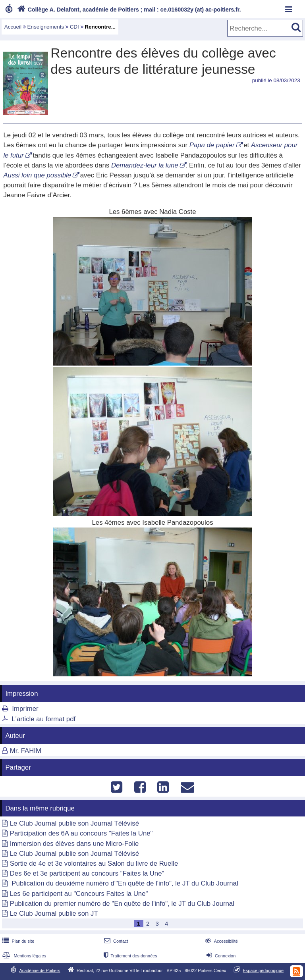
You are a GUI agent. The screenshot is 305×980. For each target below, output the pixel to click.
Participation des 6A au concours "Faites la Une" (81, 833)
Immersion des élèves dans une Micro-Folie (74, 844)
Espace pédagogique (263, 970)
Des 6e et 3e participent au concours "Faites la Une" (87, 873)
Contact (115, 941)
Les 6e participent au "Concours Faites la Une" (79, 894)
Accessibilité (221, 941)
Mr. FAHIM (26, 751)
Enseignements (46, 27)
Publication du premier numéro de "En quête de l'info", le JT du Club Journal (122, 904)
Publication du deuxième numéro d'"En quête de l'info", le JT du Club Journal (124, 883)
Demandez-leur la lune (145, 165)
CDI (74, 27)
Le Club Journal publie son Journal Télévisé (74, 823)
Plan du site (17, 941)
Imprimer (25, 709)
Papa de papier (212, 145)
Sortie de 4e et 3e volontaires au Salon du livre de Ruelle (94, 864)
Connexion (220, 956)
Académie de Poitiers (40, 970)
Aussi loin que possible (37, 175)
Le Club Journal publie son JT (54, 914)
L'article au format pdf (43, 719)
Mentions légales (23, 956)
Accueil (13, 27)
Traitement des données (130, 956)
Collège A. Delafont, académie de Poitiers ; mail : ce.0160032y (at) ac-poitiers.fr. (128, 10)
